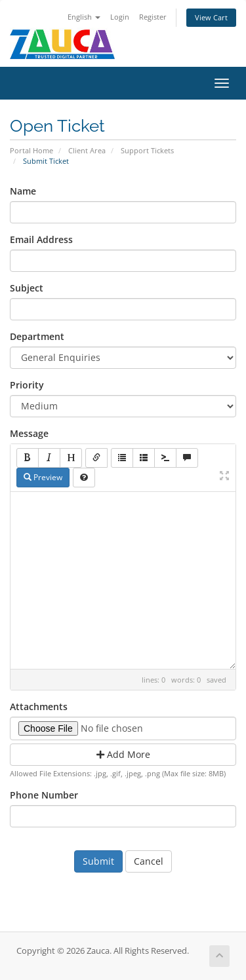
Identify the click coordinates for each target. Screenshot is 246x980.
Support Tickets (147, 150)
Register (153, 17)
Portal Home (31, 150)
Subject (27, 288)
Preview (43, 477)
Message (29, 433)
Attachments (39, 707)
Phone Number (44, 795)
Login (120, 17)
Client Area (87, 150)
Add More (123, 754)
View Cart (211, 17)
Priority (27, 385)
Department (37, 336)
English (84, 17)
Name (23, 191)
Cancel (149, 861)
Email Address (41, 239)
